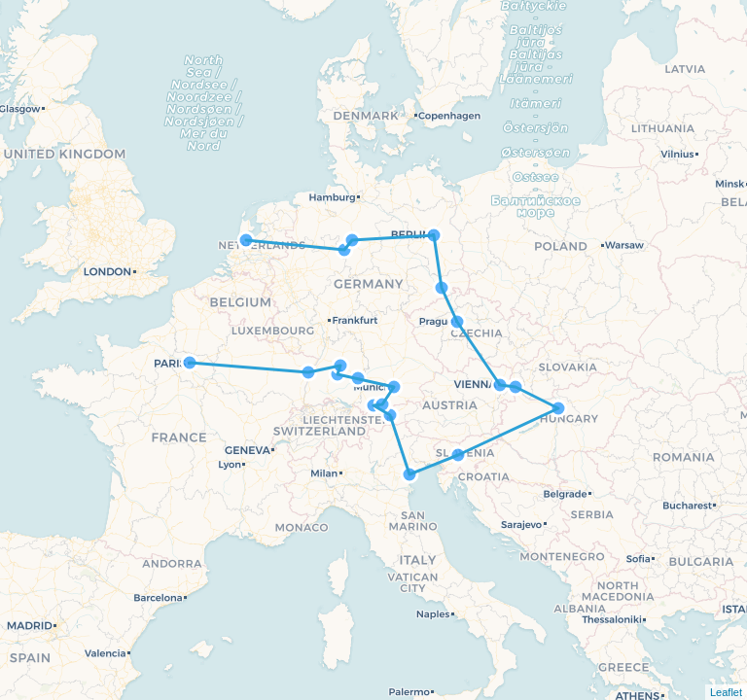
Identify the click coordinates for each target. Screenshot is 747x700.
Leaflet (726, 692)
